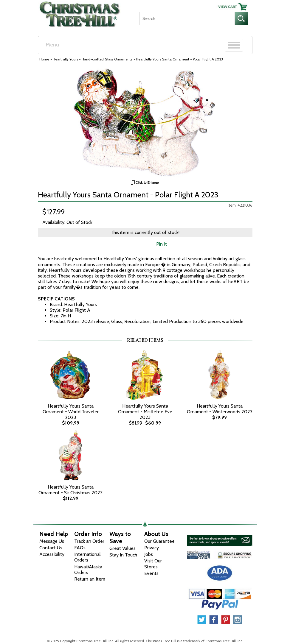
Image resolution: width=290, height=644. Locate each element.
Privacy (152, 548)
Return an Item (90, 579)
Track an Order (89, 541)
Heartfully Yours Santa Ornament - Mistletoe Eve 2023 (145, 412)
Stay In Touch (123, 555)
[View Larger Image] (145, 122)
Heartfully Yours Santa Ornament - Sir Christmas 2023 (70, 490)
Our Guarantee (159, 541)
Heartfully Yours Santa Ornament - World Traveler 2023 (71, 412)
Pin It (162, 244)
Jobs (149, 554)
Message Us (52, 541)
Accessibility (52, 554)
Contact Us (51, 548)
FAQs (80, 548)
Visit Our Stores (153, 564)
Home (44, 59)
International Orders (87, 557)
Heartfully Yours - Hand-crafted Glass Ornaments (93, 59)
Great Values (122, 548)
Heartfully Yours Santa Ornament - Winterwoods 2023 (220, 409)
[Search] (187, 19)
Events (151, 573)
